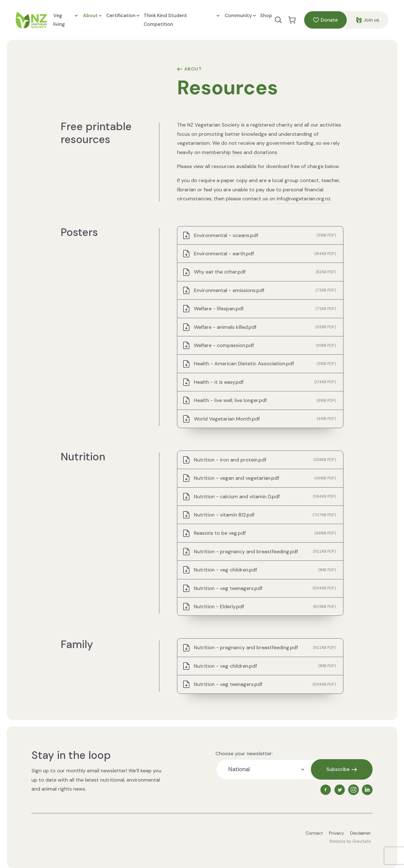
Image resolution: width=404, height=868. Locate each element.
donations (265, 152)
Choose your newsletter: (244, 754)
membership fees (222, 152)
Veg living (66, 19)
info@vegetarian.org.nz (304, 199)
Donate (325, 20)
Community (240, 16)
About (92, 16)
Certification (123, 16)
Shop (266, 15)
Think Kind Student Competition (181, 19)
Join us (368, 20)
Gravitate (362, 841)
